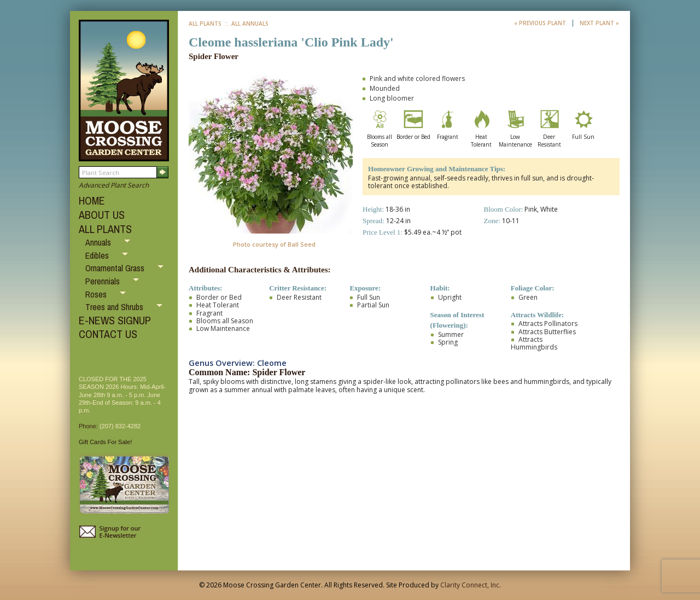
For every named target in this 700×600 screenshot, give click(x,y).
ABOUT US (102, 215)
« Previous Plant (541, 23)
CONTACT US (108, 334)
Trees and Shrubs (115, 307)
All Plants (205, 24)
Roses (97, 294)
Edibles (98, 255)
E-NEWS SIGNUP (115, 320)
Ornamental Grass (116, 268)
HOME (92, 200)
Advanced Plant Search (114, 185)
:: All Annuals (246, 24)
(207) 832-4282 (120, 426)
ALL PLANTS (105, 229)
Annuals (99, 242)
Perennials (104, 281)
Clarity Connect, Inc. (471, 585)
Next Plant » (599, 23)
